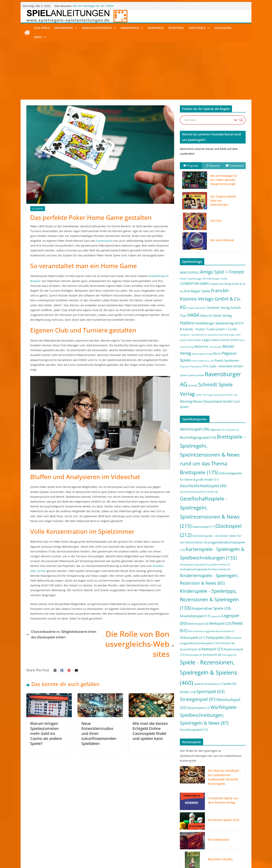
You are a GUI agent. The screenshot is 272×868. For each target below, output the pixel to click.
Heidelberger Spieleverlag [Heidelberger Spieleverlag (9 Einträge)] (214, 323)
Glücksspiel (223, 28)
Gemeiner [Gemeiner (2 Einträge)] (201, 308)
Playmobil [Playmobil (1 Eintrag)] (185, 367)
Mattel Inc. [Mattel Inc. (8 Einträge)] (202, 346)
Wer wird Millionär (222, 240)
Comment (235, 166)
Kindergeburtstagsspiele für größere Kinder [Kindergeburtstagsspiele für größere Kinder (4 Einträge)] (205, 565)
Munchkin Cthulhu (220, 859)
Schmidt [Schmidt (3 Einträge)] (193, 385)
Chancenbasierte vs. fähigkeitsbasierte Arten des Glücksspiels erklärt (61, 634)
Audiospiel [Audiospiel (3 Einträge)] (232, 430)
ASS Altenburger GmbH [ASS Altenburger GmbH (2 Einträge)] (215, 279)
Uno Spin (216, 220)
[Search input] (208, 120)
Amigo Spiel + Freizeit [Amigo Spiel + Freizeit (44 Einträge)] (222, 272)
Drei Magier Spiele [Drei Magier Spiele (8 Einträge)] (197, 291)
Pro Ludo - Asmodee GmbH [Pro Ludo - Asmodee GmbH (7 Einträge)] (223, 366)
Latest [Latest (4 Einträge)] (216, 616)
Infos (38, 37)
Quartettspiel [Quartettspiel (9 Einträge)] (190, 649)
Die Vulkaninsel (218, 839)
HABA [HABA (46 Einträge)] (193, 315)
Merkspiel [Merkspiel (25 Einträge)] (220, 623)
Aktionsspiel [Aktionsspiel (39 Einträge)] (194, 429)
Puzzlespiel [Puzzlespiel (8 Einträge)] (225, 643)
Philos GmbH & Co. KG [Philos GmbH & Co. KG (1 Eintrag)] (202, 361)
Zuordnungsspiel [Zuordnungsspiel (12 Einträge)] (194, 729)
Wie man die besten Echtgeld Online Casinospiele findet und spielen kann (150, 731)
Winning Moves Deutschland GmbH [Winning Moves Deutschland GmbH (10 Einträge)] (206, 401)
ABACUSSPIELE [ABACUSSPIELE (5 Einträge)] (190, 272)
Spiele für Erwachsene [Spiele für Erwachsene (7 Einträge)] (208, 684)
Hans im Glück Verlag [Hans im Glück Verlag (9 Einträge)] (216, 315)
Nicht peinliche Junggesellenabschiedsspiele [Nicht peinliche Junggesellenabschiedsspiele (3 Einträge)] (211, 631)
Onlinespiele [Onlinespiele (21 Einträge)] (192, 637)
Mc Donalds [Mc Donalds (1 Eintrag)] (216, 347)
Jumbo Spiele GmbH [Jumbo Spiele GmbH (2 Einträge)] (191, 340)
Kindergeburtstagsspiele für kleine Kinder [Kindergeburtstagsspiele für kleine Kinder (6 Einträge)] (205, 569)
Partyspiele (197, 28)
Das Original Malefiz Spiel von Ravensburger (223, 200)
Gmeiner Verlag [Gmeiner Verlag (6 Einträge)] (218, 308)
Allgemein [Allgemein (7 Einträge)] (217, 430)
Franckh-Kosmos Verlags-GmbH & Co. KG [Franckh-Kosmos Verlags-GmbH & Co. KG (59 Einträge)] (210, 299)
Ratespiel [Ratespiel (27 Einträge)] (212, 649)
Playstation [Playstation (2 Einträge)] (196, 366)
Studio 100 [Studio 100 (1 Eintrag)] (201, 395)
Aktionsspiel (64, 28)
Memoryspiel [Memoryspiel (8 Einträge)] (198, 624)
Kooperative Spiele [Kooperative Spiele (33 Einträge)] (211, 608)
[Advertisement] (136, 71)
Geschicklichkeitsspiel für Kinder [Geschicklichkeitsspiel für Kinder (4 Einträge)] (199, 492)
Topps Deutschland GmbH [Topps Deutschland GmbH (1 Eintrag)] (220, 395)
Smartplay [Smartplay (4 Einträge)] (229, 655)
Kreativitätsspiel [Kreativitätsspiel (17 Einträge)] (195, 616)
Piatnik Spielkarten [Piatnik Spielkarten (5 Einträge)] (227, 360)
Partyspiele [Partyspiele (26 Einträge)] (218, 637)
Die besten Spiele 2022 (224, 820)
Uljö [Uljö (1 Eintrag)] (236, 395)
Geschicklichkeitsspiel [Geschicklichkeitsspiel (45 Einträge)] (203, 486)
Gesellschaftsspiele (97, 28)
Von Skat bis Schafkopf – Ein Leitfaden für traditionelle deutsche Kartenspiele (224, 777)
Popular (191, 166)
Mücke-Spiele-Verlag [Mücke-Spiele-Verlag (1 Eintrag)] (202, 354)
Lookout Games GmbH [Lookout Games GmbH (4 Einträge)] (224, 340)
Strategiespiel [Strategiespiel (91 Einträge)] (198, 699)
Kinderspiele (130, 28)
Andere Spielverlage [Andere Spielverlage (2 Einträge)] (191, 279)
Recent (213, 166)
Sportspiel (176, 28)
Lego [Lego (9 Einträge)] (206, 340)
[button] (75, 28)
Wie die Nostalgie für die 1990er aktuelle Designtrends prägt (93, 8)
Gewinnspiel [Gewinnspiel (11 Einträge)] (203, 527)
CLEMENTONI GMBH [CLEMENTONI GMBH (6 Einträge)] (194, 284)
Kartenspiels (104, 241)
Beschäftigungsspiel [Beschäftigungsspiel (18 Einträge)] (198, 437)
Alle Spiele (42, 28)
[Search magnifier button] (241, 120)
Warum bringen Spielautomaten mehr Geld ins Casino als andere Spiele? (46, 733)
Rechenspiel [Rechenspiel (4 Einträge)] (194, 655)
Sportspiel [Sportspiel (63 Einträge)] (210, 691)
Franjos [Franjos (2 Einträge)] (191, 308)
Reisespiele (156, 28)
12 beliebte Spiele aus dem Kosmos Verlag (223, 800)
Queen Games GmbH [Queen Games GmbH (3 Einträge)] (192, 375)
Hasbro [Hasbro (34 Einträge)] (187, 323)
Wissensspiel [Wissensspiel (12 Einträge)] (199, 708)
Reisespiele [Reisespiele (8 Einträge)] (212, 655)
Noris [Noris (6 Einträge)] (217, 353)
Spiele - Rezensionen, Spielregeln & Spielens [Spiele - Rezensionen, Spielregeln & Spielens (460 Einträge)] (209, 672)
